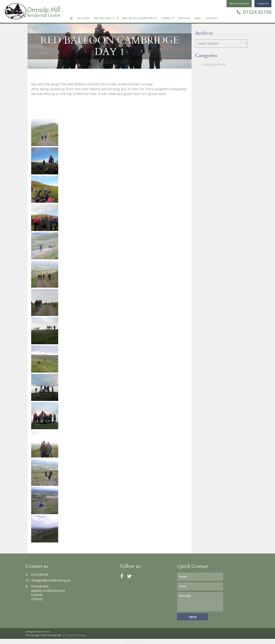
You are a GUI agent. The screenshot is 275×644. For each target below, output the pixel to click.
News (198, 18)
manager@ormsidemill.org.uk (48, 580)
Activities (166, 18)
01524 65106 (254, 12)
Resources (184, 18)
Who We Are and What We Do (140, 18)
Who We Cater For (105, 18)
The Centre (84, 18)
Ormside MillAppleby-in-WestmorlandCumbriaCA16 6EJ (45, 593)
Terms (70, 635)
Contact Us (211, 18)
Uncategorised (214, 64)
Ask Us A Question (239, 4)
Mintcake (46, 632)
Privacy (81, 635)
